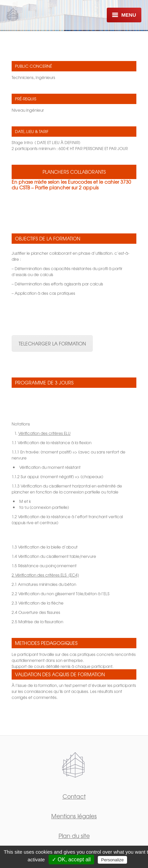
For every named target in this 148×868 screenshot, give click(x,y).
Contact (74, 796)
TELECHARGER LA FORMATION (52, 343)
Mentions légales (74, 816)
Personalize (112, 860)
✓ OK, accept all (71, 859)
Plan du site (74, 835)
